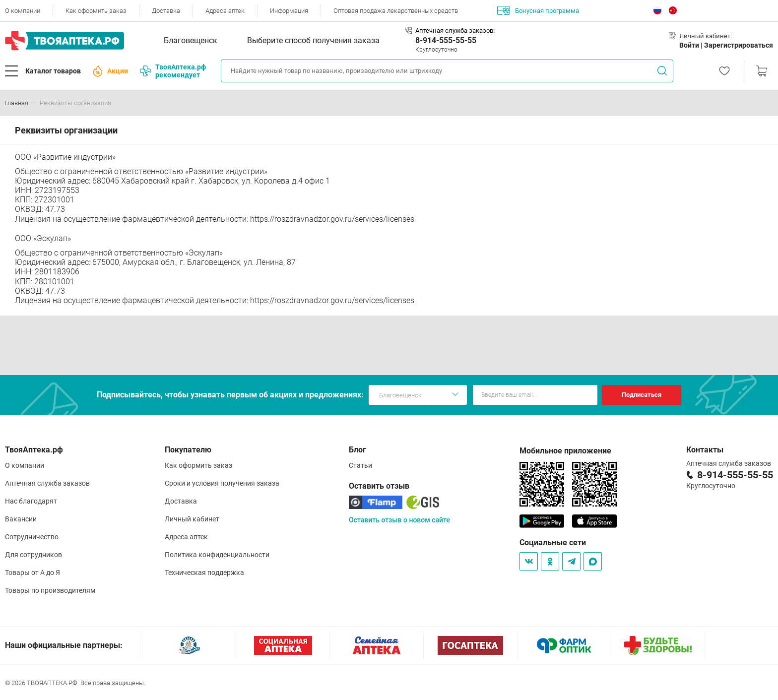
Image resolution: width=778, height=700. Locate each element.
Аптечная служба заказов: (455, 31)
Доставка (166, 11)
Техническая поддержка (204, 573)
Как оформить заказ (96, 11)
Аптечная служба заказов (47, 483)
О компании (23, 11)
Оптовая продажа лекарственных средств (396, 11)
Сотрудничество (32, 537)
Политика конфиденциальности (217, 555)
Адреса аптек (225, 11)
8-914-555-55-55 (446, 40)
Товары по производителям (50, 590)
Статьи (360, 465)
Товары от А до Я (32, 573)
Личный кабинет (192, 519)
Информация (289, 11)
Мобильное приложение (565, 451)
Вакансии (21, 519)
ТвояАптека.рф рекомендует (173, 71)
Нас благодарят (31, 501)
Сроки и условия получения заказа (222, 483)
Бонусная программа (538, 10)
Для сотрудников (33, 555)
